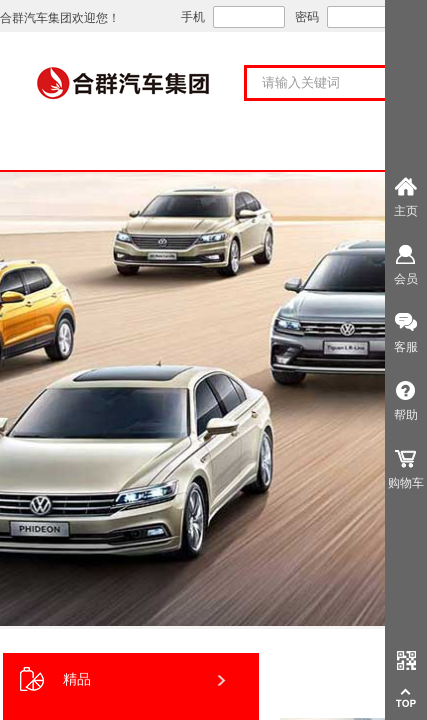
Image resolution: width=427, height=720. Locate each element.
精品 (55, 679)
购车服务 (344, 149)
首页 (84, 149)
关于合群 (214, 149)
